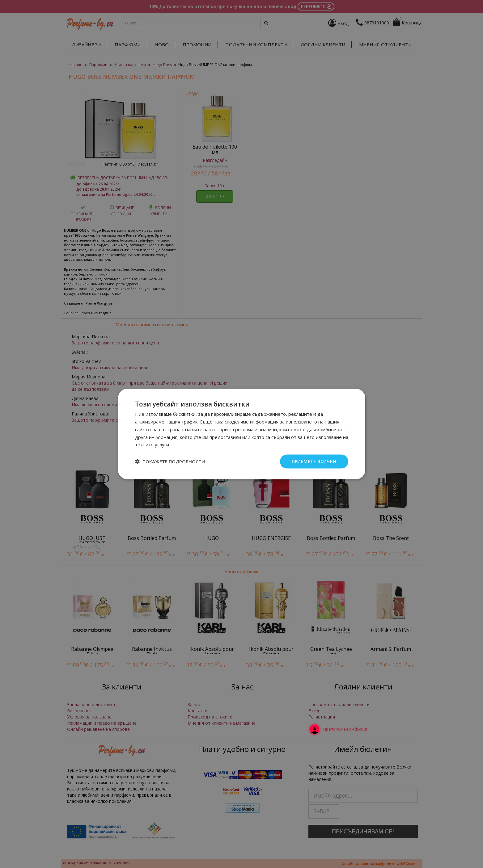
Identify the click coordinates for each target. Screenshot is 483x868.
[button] (170, 461)
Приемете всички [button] (314, 461)
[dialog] (241, 434)
